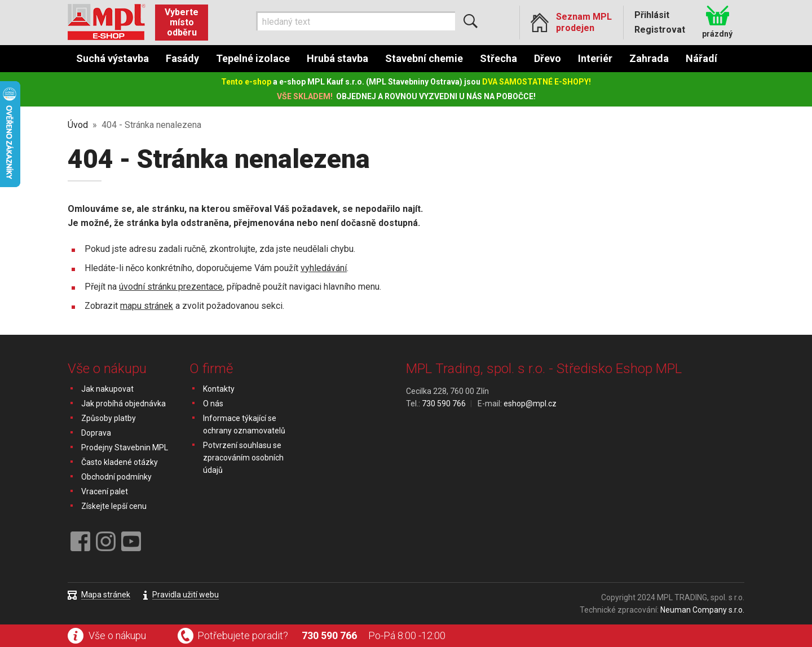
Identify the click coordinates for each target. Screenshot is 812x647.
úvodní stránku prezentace (171, 287)
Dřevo (548, 58)
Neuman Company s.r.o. (702, 610)
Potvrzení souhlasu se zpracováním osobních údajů (243, 458)
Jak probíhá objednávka (123, 404)
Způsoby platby (109, 418)
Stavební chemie (424, 58)
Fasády (182, 58)
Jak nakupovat (107, 389)
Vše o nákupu (117, 635)
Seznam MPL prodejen (584, 22)
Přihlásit (652, 15)
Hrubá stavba (337, 58)
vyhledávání (324, 268)
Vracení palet (105, 491)
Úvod (78, 125)
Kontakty (219, 389)
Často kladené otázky (120, 462)
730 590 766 (329, 635)
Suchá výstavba (112, 58)
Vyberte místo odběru (182, 22)
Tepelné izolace (253, 58)
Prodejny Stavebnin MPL (125, 447)
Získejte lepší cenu (114, 506)
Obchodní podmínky (116, 477)
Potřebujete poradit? (243, 635)
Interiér (595, 58)
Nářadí (701, 58)
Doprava (96, 433)
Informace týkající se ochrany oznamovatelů (244, 424)
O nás (213, 404)
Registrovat (660, 30)
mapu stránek (147, 306)
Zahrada (649, 58)
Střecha (498, 58)
